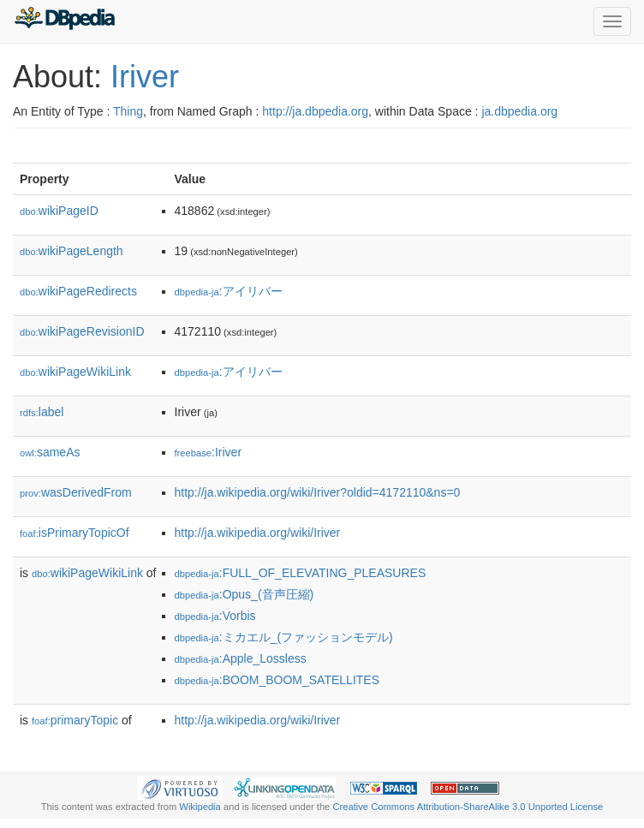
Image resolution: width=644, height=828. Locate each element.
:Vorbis (215, 616)
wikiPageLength (72, 251)
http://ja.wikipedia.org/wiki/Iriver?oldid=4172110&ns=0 (318, 492)
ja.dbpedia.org (519, 111)
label (42, 412)
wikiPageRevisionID (82, 331)
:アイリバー (229, 291)
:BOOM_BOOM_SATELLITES (277, 680)
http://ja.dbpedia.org (315, 111)
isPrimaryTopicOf (75, 533)
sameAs (50, 452)
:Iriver (209, 452)
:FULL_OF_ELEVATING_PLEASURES (301, 573)
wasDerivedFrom (76, 492)
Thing (128, 111)
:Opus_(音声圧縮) (244, 594)
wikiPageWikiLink (75, 372)
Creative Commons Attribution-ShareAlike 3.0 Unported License (468, 807)
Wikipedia (200, 807)
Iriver (145, 77)
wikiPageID (59, 211)
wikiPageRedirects (78, 291)
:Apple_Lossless (241, 658)
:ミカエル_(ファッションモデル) (284, 637)
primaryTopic (75, 720)
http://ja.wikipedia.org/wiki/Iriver (258, 533)
